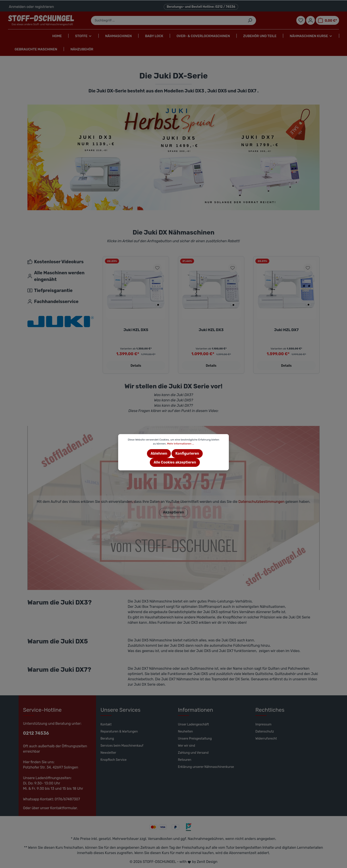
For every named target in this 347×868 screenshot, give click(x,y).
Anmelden (17, 7)
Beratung (107, 739)
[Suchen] (250, 20)
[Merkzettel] (301, 20)
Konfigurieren (187, 453)
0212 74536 (36, 733)
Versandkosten (160, 839)
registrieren (44, 7)
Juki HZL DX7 (286, 330)
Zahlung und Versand (193, 753)
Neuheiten (185, 732)
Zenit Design (207, 862)
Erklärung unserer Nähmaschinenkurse (206, 767)
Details (136, 366)
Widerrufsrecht (266, 739)
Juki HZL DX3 (211, 330)
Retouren (185, 760)
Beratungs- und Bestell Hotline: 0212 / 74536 (201, 7)
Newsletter (108, 753)
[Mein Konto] (310, 20)
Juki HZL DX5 (136, 330)
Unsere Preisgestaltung (195, 739)
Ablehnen (159, 453)
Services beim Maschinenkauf (122, 746)
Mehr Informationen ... (181, 444)
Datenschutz (265, 732)
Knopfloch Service (114, 760)
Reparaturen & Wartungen (119, 732)
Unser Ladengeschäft (193, 724)
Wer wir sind (186, 746)
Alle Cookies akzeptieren (175, 462)
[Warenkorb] (327, 20)
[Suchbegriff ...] (168, 20)
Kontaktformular (64, 808)
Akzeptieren (173, 512)
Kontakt (106, 724)
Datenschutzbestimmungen (261, 502)
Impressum (263, 724)
